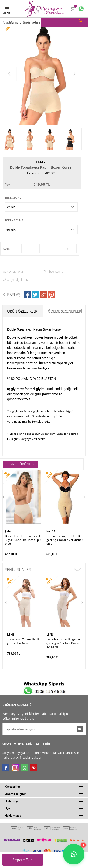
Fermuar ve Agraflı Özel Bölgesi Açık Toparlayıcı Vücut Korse (65, 540)
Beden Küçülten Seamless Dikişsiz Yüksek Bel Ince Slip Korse (23, 540)
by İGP (51, 531)
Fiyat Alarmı (56, 272)
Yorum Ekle (15, 272)
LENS (11, 635)
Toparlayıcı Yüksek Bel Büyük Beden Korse (24, 641)
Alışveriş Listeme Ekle (22, 280)
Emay (41, 162)
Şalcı (8, 531)
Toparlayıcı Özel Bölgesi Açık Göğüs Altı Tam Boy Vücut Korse (63, 643)
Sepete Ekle (25, 861)
